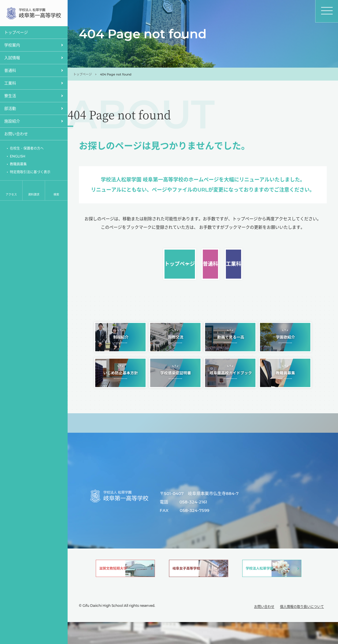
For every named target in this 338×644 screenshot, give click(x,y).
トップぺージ (16, 33)
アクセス (11, 195)
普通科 (203, 268)
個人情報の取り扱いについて (302, 629)
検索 (56, 195)
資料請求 (34, 195)
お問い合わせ (16, 135)
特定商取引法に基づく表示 (30, 173)
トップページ (83, 74)
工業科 (283, 268)
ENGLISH (18, 157)
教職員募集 (18, 165)
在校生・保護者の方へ (27, 149)
